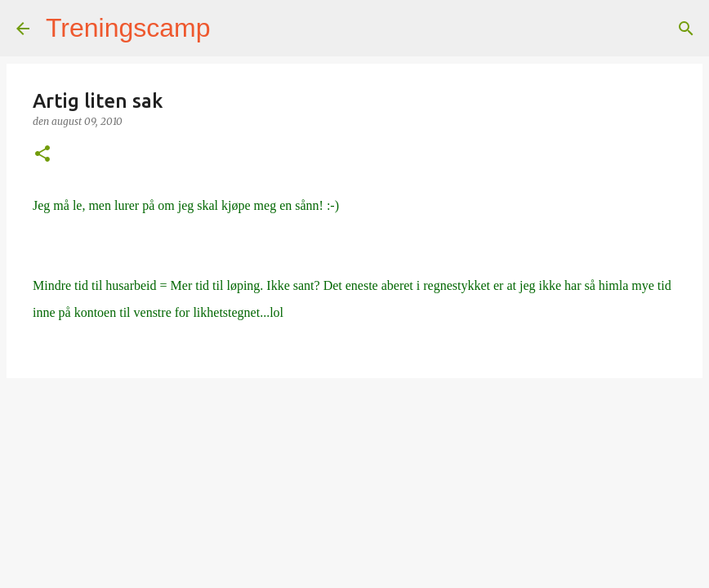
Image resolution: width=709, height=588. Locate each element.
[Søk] (234, 29)
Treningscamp (128, 28)
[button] (42, 155)
